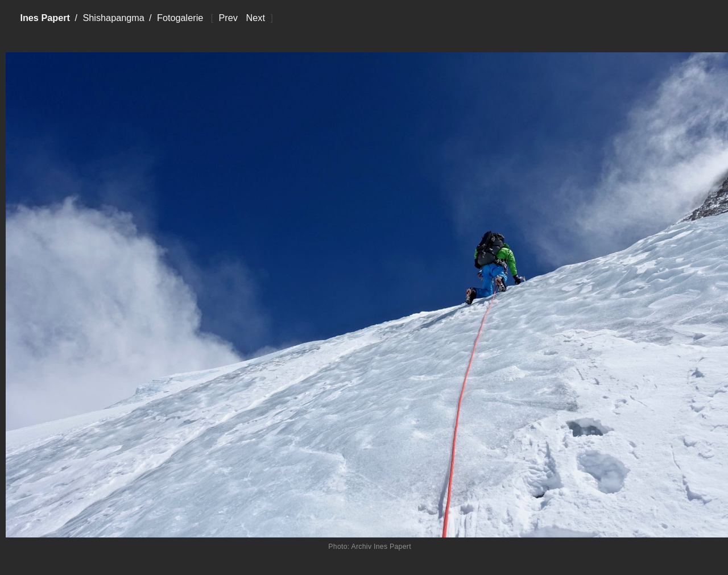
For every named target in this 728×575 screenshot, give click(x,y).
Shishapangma (113, 18)
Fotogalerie (180, 18)
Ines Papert (45, 18)
